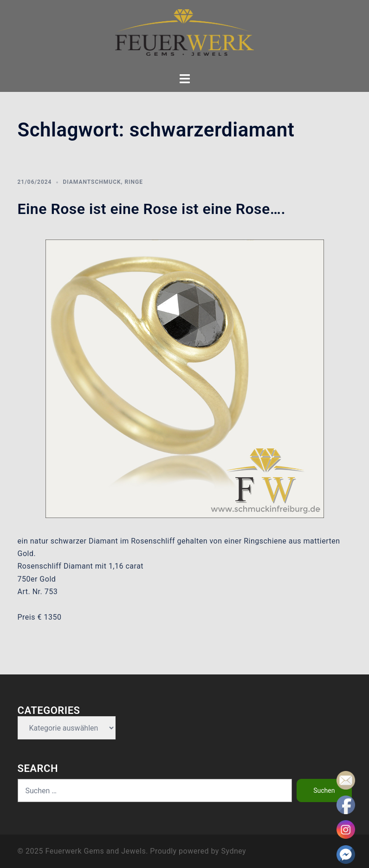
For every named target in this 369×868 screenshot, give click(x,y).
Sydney (233, 851)
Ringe (134, 182)
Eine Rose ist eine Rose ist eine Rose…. (152, 209)
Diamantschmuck (92, 182)
